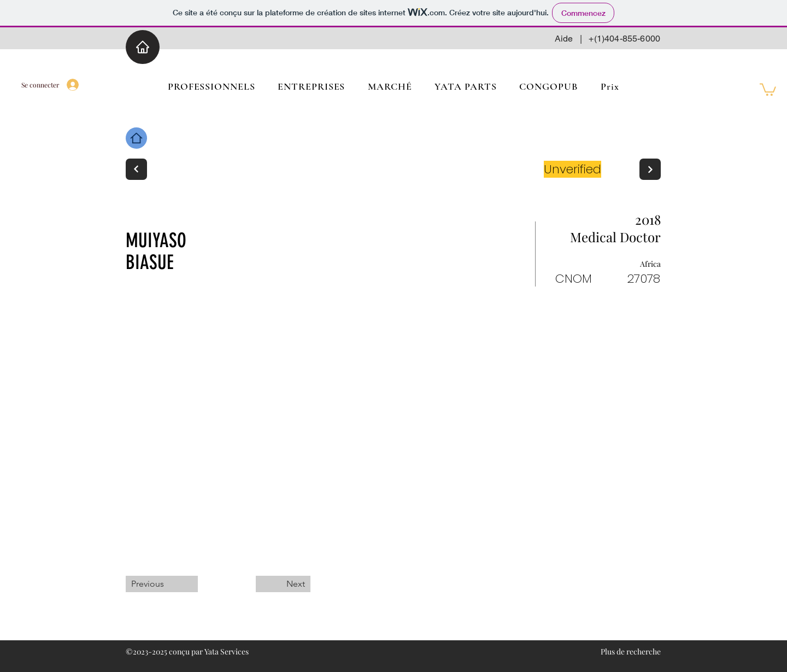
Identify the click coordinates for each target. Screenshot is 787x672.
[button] (768, 89)
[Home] (143, 47)
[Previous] (162, 584)
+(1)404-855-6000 (624, 39)
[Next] (136, 169)
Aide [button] (564, 39)
